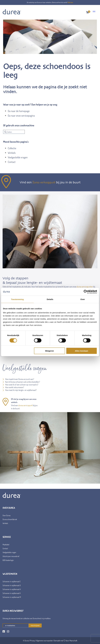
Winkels (12, 153)
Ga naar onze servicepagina (21, 115)
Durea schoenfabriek (10, 519)
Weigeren (50, 351)
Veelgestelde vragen (18, 157)
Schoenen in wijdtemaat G (12, 585)
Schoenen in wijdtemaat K (12, 593)
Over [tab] (83, 299)
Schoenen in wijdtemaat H (12, 589)
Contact (12, 162)
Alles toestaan (82, 351)
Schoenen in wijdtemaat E (12, 581)
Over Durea (7, 515)
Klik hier (71, 2)
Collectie (12, 148)
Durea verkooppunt (44, 182)
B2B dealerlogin (8, 560)
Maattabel (6, 544)
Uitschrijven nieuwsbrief (11, 556)
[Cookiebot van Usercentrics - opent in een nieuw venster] (86, 292)
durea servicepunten (85, 287)
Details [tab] (50, 299)
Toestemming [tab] (17, 299)
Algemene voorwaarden (44, 641)
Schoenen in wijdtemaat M (12, 597)
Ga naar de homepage (19, 111)
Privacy (32, 641)
